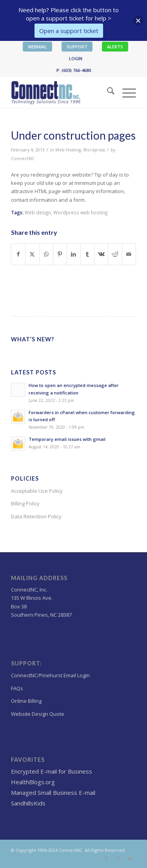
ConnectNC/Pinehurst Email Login (50, 675)
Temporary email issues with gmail (67, 439)
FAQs (17, 688)
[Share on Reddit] (115, 254)
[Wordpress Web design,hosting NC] (61, 92)
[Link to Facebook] (118, 858)
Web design (38, 212)
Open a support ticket (69, 31)
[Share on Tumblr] (87, 254)
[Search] (107, 92)
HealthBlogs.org (33, 782)
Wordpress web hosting (80, 212)
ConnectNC (23, 158)
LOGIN (76, 58)
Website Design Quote (38, 714)
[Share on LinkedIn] (74, 254)
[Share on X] (32, 254)
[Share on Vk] (101, 254)
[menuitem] (38, 47)
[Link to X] (107, 858)
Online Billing (26, 701)
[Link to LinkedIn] (130, 858)
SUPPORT (77, 47)
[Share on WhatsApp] (46, 254)
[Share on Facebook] (18, 254)
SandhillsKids (28, 803)
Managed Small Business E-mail (53, 792)
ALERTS (115, 47)
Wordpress (94, 150)
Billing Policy (25, 503)
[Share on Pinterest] (60, 254)
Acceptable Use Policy (37, 491)
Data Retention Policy (36, 516)
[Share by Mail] (129, 254)
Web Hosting (68, 150)
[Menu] (125, 92)
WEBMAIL (37, 47)
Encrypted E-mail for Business (52, 771)
